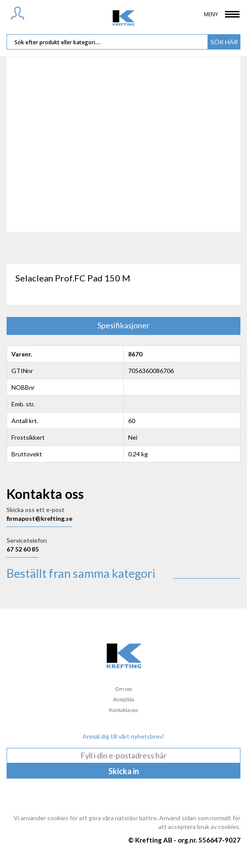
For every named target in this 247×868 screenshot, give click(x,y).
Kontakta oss (123, 710)
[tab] (123, 326)
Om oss (123, 689)
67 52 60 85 (23, 549)
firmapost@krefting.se (39, 518)
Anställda (124, 699)
